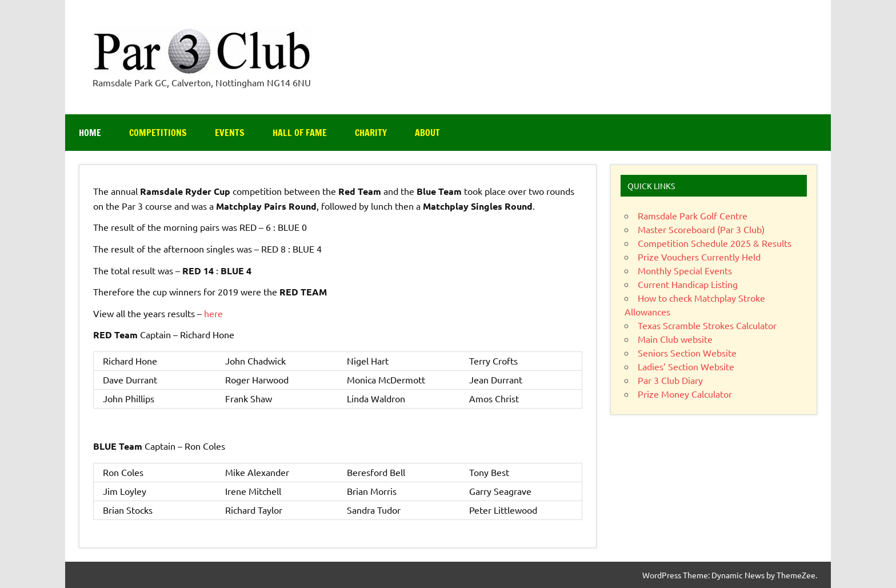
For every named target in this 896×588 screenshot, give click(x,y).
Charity (371, 133)
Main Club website (675, 339)
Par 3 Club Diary (670, 380)
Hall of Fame (300, 133)
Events (230, 133)
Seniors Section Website (687, 353)
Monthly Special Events (685, 270)
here (213, 313)
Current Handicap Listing (688, 284)
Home (90, 133)
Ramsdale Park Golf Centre (693, 215)
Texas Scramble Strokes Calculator (707, 325)
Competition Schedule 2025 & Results (715, 243)
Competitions (158, 133)
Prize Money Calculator (685, 394)
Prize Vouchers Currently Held (699, 257)
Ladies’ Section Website (686, 366)
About (427, 133)
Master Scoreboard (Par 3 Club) (701, 229)
